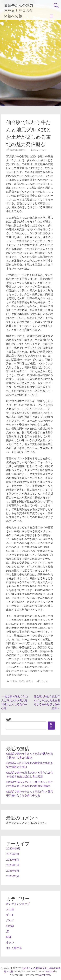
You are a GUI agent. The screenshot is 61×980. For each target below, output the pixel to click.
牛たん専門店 (14, 948)
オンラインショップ (18, 904)
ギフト (10, 915)
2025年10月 (13, 848)
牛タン (30, 681)
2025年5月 (13, 876)
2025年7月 (13, 865)
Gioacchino (40, 150)
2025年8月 (13, 860)
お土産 (10, 909)
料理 (22, 681)
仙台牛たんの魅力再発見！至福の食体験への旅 (19, 11)
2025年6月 (13, 871)
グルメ (44, 681)
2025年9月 (13, 854)
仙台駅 (14, 681)
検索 (9, 719)
